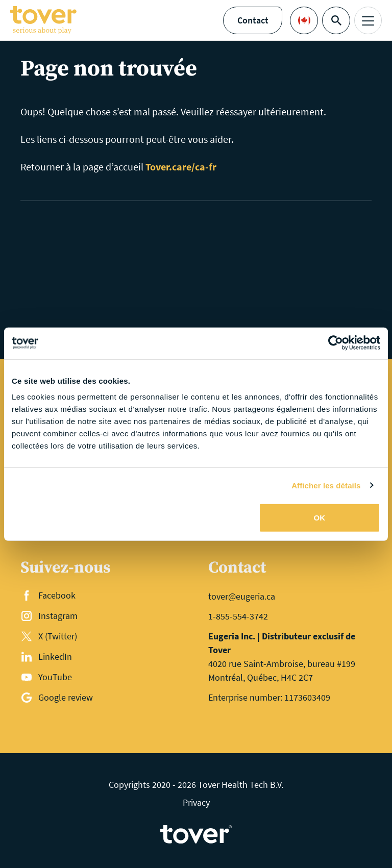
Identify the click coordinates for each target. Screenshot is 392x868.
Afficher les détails (326, 485)
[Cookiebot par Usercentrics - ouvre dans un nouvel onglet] (336, 343)
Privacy (196, 802)
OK (320, 518)
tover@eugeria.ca (242, 596)
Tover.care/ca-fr (181, 167)
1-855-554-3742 (238, 616)
